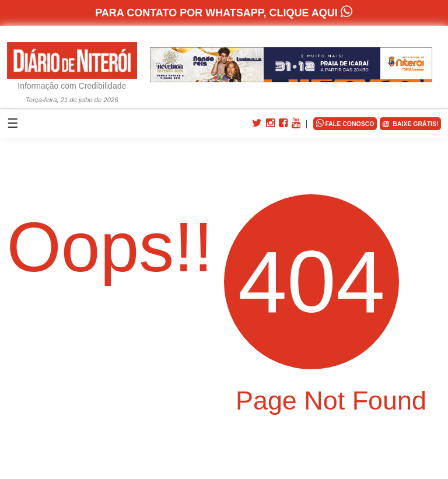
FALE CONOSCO (345, 123)
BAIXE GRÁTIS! (410, 124)
